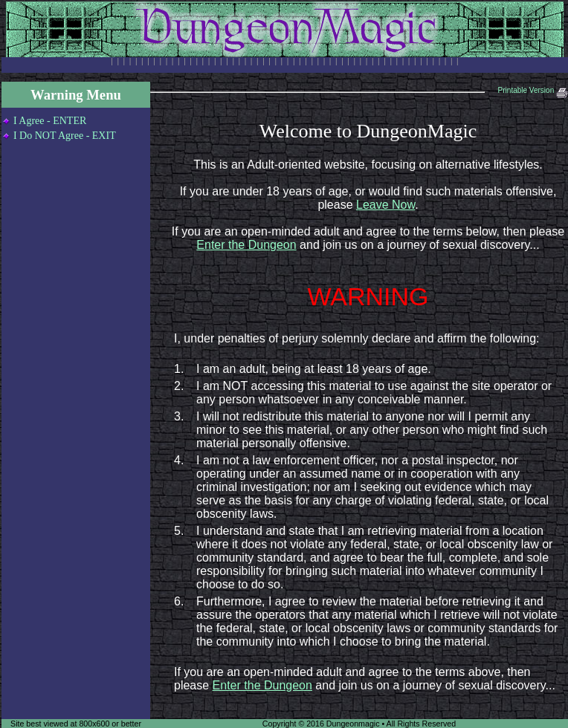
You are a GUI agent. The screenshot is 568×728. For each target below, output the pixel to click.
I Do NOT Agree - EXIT (65, 136)
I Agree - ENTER (50, 121)
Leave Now (385, 205)
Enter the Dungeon (246, 245)
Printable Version (533, 90)
